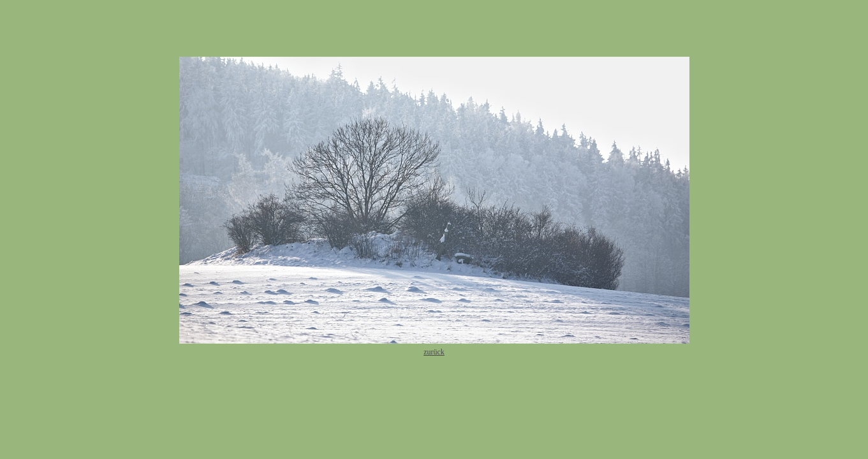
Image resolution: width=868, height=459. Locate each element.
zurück (434, 352)
